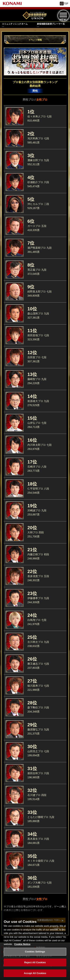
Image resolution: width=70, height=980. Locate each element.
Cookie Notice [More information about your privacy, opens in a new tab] (22, 949)
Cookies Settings (35, 956)
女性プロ (42, 100)
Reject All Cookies (35, 967)
